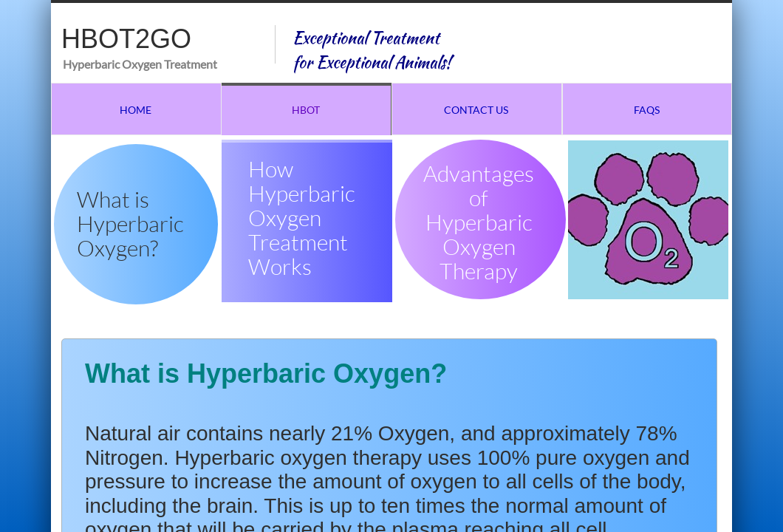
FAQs (647, 110)
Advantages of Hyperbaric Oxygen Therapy (479, 222)
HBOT (306, 110)
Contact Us (476, 110)
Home (136, 110)
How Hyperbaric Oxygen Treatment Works (302, 218)
